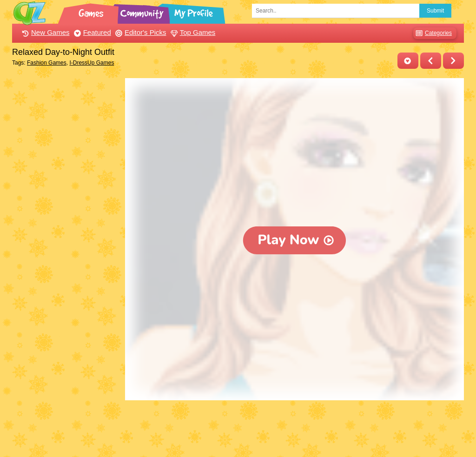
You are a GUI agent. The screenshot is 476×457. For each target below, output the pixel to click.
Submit (435, 11)
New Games (45, 32)
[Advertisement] (66, 218)
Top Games (192, 32)
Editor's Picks (140, 32)
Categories (433, 33)
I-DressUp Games (92, 63)
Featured (91, 32)
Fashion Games (47, 63)
